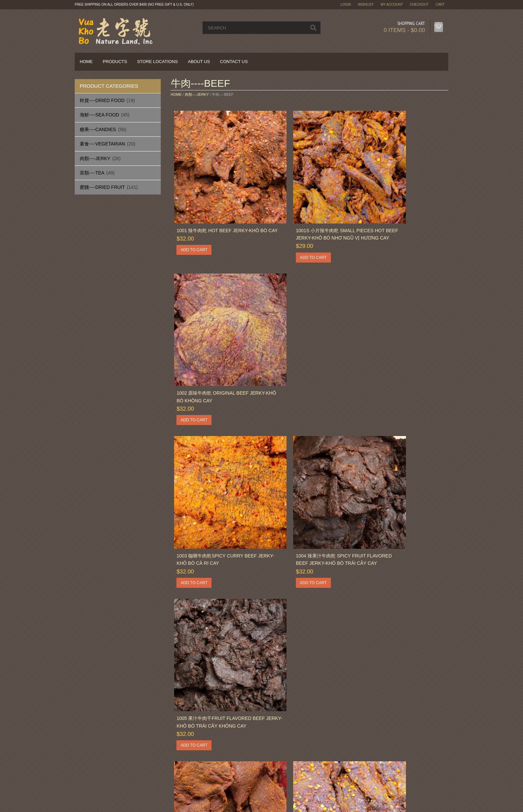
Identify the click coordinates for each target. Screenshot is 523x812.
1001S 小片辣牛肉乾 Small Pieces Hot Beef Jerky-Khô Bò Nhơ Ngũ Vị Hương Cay (309, 211)
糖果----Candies (98, 129)
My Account (392, 5)
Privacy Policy (96, 763)
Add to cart (193, 231)
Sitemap (186, 763)
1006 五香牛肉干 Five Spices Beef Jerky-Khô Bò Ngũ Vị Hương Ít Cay (214, 498)
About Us (199, 62)
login (346, 5)
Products (115, 62)
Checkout (419, 5)
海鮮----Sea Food (99, 115)
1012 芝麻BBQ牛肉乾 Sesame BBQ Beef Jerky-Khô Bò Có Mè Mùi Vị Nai (215, 641)
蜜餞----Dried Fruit (102, 187)
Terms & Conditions (293, 763)
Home (86, 62)
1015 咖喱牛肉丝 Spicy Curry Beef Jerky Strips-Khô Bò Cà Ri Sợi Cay (401, 641)
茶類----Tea (92, 173)
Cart (440, 5)
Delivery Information (102, 755)
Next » (199, 697)
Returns (185, 755)
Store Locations (157, 62)
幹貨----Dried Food (102, 100)
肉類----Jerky (95, 158)
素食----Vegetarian (102, 144)
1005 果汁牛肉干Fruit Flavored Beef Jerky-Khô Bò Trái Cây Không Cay (398, 354)
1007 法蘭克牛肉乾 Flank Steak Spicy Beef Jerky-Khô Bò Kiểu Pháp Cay (305, 498)
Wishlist (366, 5)
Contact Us (234, 62)
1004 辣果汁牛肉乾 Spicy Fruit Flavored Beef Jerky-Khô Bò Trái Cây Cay (305, 354)
